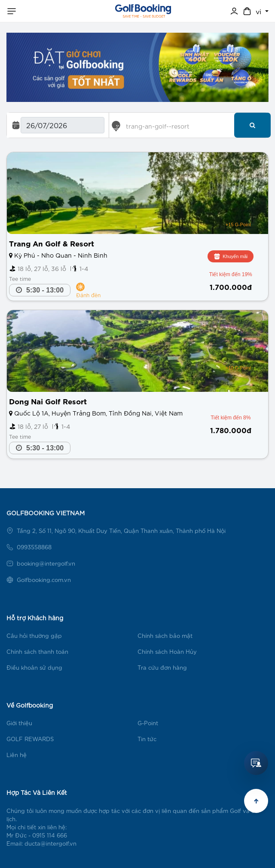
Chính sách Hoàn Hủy (167, 651)
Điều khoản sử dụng (34, 667)
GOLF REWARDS (30, 739)
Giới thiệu (19, 723)
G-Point (148, 723)
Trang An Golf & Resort (52, 243)
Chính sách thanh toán (37, 651)
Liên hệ (17, 755)
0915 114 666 (50, 835)
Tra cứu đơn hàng (162, 667)
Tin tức (147, 739)
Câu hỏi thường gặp (34, 636)
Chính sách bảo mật (165, 636)
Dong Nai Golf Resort (48, 401)
